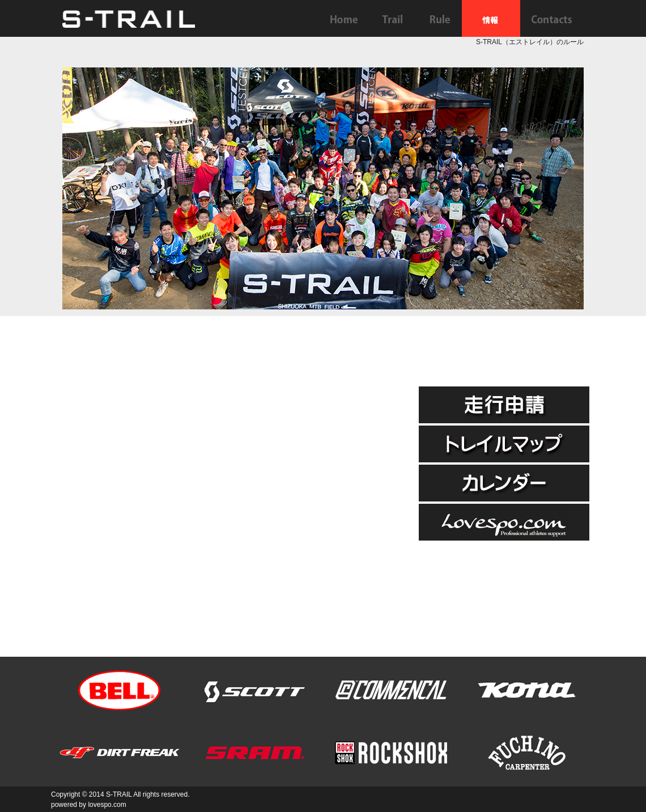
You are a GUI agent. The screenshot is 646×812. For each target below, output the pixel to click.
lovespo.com (107, 805)
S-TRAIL (119, 794)
